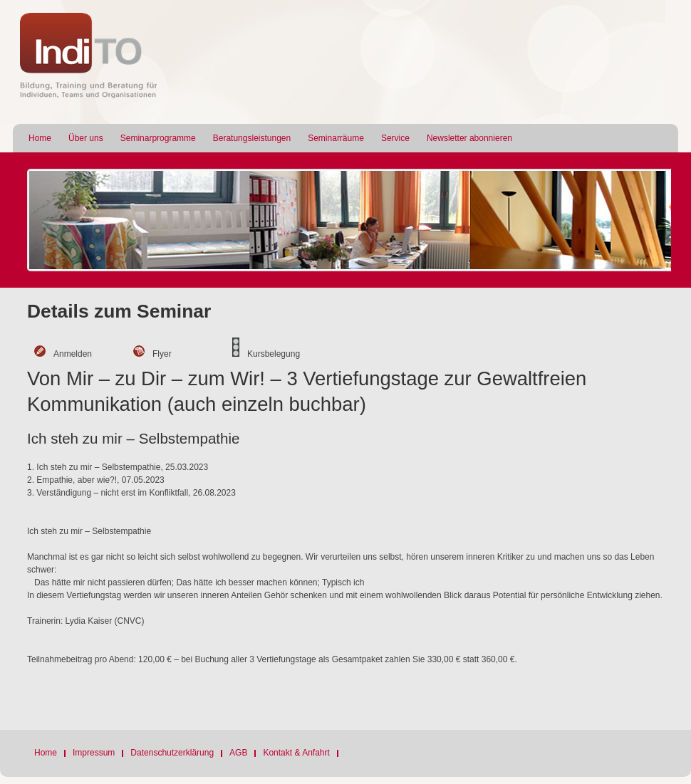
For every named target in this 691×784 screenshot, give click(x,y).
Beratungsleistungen (252, 138)
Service (395, 138)
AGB (238, 753)
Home (40, 138)
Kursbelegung (274, 354)
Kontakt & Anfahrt (296, 753)
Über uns (86, 138)
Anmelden (73, 354)
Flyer (162, 354)
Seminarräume (336, 138)
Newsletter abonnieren (469, 138)
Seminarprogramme (158, 138)
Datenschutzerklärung (172, 753)
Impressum (94, 753)
